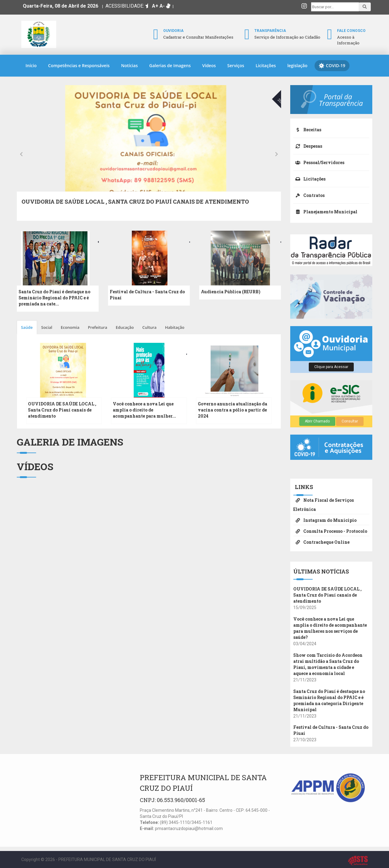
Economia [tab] (70, 327)
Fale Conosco (351, 31)
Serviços (236, 65)
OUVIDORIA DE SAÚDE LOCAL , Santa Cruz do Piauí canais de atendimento (62, 410)
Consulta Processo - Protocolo (330, 531)
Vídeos (209, 65)
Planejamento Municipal (325, 212)
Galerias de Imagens (170, 65)
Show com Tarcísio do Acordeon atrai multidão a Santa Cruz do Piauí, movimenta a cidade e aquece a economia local (134, 205)
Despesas (308, 146)
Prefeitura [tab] (97, 327)
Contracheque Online (321, 542)
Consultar (350, 421)
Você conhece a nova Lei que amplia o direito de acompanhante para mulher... (144, 410)
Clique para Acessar (331, 367)
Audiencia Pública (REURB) (231, 292)
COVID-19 (332, 66)
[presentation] (21, 154)
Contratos (309, 195)
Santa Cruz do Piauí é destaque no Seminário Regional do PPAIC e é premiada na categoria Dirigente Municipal (329, 700)
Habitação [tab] (175, 327)
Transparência (270, 31)
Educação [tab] (125, 327)
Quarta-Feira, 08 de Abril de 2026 (60, 6)
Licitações (266, 65)
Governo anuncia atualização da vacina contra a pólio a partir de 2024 (232, 410)
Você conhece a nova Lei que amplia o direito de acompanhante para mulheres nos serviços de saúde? (330, 628)
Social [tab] (47, 327)
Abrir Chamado (317, 421)
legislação (297, 65)
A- (162, 6)
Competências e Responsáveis (79, 65)
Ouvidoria (173, 31)
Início (31, 65)
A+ (155, 6)
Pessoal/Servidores (319, 162)
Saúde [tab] (27, 327)
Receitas (307, 130)
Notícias (129, 65)
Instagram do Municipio (325, 520)
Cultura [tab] (149, 327)
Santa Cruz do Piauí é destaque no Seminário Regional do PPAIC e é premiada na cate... (54, 298)
